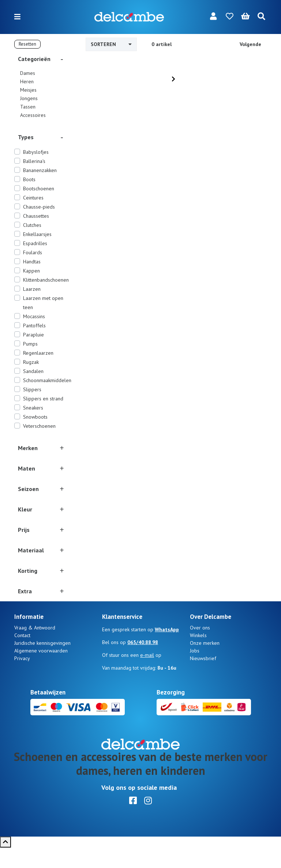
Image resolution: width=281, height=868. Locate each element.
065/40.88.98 (143, 663)
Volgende (250, 44)
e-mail (147, 675)
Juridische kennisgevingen (42, 663)
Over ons (200, 648)
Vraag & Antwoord (35, 648)
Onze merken (205, 663)
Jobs (195, 671)
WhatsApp (167, 650)
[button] (42, 59)
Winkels (198, 656)
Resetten (27, 44)
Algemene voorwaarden (41, 671)
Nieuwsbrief (203, 679)
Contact (22, 656)
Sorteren (111, 44)
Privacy (22, 679)
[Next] (173, 79)
